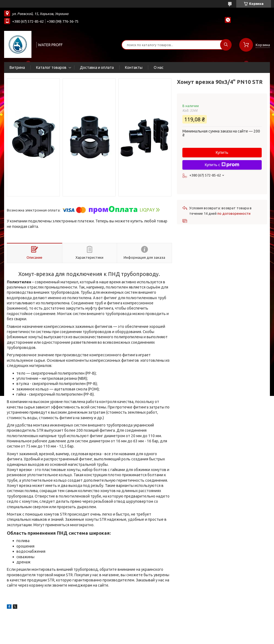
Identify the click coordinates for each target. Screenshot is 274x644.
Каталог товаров (51, 67)
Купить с (222, 165)
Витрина (17, 67)
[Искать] (226, 45)
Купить (222, 152)
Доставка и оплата (97, 67)
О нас (159, 67)
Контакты (134, 67)
